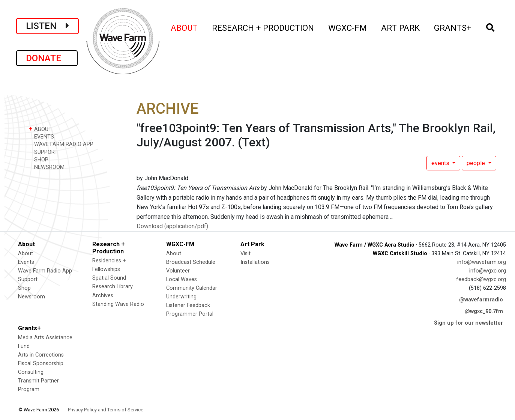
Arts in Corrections (41, 355)
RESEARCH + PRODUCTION (263, 27)
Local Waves (182, 279)
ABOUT (185, 27)
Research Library (113, 287)
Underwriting (181, 297)
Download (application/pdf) (172, 226)
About (26, 254)
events (441, 163)
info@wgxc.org (488, 271)
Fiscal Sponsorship (41, 364)
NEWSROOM (47, 167)
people (477, 163)
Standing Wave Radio (118, 304)
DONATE (47, 58)
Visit (245, 254)
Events (26, 262)
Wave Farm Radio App (45, 271)
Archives (103, 296)
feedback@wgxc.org (481, 279)
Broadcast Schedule (191, 262)
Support (28, 279)
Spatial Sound (109, 278)
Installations (255, 262)
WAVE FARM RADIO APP (61, 144)
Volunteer (178, 271)
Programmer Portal (190, 314)
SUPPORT (43, 152)
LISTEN (47, 26)
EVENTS (41, 136)
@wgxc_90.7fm (484, 311)
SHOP (39, 159)
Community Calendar (192, 288)
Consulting (31, 372)
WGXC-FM (348, 27)
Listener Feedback (188, 305)
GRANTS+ (453, 27)
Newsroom (32, 297)
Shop (24, 288)
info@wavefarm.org (482, 262)
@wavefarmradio (481, 300)
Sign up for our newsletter (468, 323)
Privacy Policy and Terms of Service (106, 410)
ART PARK (401, 27)
